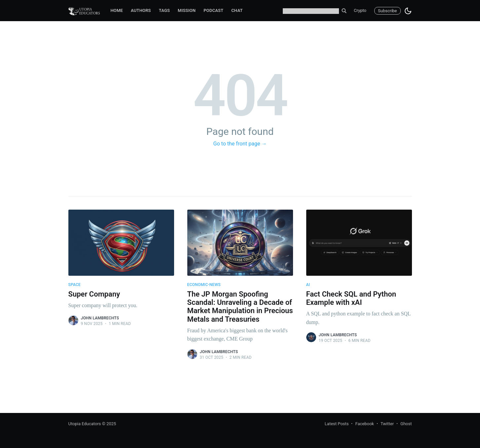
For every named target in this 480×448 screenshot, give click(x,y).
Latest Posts (337, 424)
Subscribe (387, 11)
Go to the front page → (240, 144)
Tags (164, 10)
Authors (141, 10)
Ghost (406, 424)
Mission (187, 10)
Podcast (213, 10)
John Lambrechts (100, 318)
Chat (237, 10)
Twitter (387, 424)
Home (117, 10)
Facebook (364, 424)
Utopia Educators (85, 424)
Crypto (360, 10)
